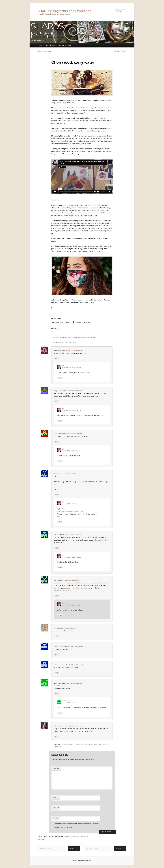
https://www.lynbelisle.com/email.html (70, 511)
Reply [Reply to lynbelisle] (60, 615)
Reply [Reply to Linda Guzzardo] (57, 694)
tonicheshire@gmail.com (63, 591)
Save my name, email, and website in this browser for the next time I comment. (76, 824)
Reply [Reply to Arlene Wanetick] (57, 737)
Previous (117, 52)
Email (56, 808)
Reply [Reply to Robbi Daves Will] (57, 358)
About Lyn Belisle (50, 45)
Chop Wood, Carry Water (76, 108)
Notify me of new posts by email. (63, 828)
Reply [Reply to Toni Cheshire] (57, 596)
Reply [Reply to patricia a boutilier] (57, 654)
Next (124, 52)
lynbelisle (79, 338)
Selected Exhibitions (65, 45)
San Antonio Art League (71, 121)
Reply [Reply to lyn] (60, 378)
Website (55, 818)
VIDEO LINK (56, 200)
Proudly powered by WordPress (82, 861)
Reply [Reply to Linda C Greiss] (57, 548)
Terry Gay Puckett (59, 391)
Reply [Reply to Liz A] (57, 636)
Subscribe (74, 848)
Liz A (55, 628)
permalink (93, 338)
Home (40, 45)
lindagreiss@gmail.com (101, 540)
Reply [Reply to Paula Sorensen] (57, 442)
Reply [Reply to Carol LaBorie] (57, 495)
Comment (56, 768)
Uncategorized (70, 338)
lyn (63, 366)
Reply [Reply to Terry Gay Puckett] (57, 401)
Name (56, 797)
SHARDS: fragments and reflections (64, 11)
